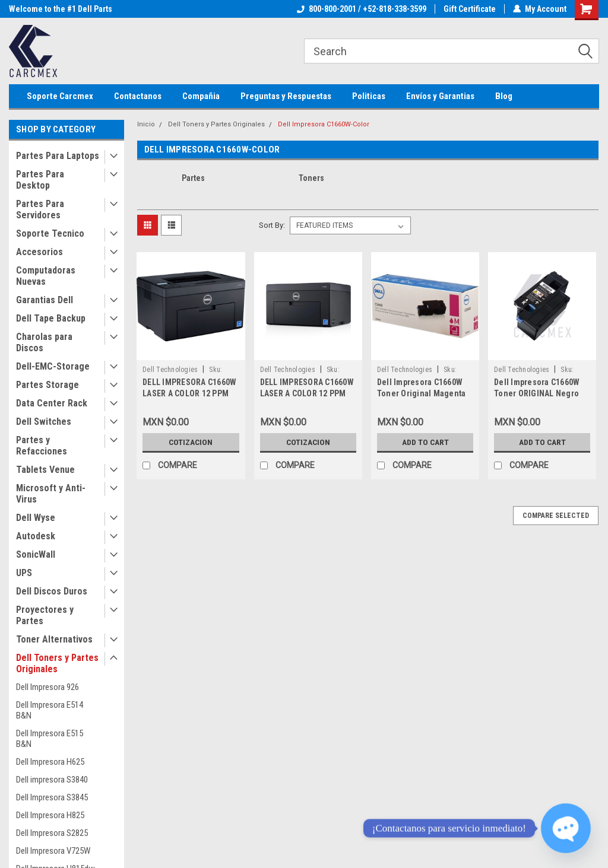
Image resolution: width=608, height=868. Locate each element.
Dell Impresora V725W (53, 851)
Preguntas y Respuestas (286, 96)
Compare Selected (556, 516)
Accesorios (39, 252)
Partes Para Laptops (58, 156)
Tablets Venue (45, 470)
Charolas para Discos (44, 342)
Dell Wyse (36, 518)
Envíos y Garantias (440, 96)
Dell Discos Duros (52, 591)
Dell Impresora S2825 (52, 833)
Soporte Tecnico (50, 233)
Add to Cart (425, 442)
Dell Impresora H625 (50, 762)
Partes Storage (47, 385)
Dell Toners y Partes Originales (57, 663)
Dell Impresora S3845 (52, 797)
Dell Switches (44, 422)
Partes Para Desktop (40, 180)
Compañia (201, 96)
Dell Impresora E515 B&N (50, 739)
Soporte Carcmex (60, 96)
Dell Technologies (170, 370)
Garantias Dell (45, 300)
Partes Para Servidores (40, 209)
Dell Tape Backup (51, 318)
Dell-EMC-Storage (53, 366)
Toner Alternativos (54, 639)
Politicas (369, 96)
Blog (504, 96)
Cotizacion (191, 442)
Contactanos (138, 96)
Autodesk (36, 536)
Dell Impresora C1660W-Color (324, 124)
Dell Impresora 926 (47, 687)
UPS (24, 573)
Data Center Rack (52, 403)
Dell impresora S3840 (52, 780)
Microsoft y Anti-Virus (51, 494)
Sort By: (272, 225)
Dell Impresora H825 (50, 815)
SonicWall (36, 554)
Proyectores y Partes (45, 615)
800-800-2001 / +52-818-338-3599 (362, 9)
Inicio (146, 124)
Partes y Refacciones (42, 446)
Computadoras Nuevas (46, 276)
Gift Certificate (470, 9)
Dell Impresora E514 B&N (50, 710)
